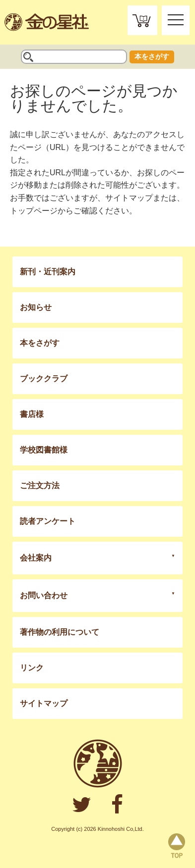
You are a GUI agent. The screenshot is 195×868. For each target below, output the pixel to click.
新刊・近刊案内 (48, 272)
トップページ (34, 211)
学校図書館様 (44, 450)
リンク (32, 668)
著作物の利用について (60, 632)
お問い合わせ (44, 595)
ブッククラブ (44, 379)
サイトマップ (129, 198)
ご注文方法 (40, 485)
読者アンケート (48, 521)
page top (177, 846)
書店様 (32, 414)
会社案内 (36, 558)
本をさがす (152, 56)
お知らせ (36, 307)
